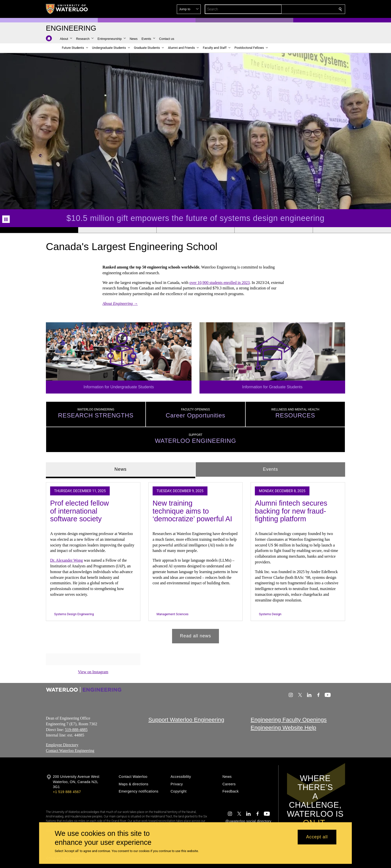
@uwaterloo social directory (248, 821)
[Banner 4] (274, 230)
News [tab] (121, 469)
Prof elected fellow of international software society (80, 511)
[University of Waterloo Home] (67, 9)
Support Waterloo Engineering (186, 720)
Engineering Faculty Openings (289, 720)
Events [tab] (270, 469)
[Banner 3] (195, 230)
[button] (304, 9)
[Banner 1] (39, 230)
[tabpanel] (195, 561)
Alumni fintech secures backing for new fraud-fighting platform (291, 511)
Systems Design (270, 614)
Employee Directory (62, 745)
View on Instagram (93, 672)
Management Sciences (173, 614)
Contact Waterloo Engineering (70, 751)
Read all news (196, 636)
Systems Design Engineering (74, 614)
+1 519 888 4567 (67, 792)
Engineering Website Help (283, 728)
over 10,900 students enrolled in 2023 (220, 282)
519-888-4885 (76, 729)
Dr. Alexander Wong (66, 560)
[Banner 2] (117, 230)
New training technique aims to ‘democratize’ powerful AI (192, 511)
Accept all (317, 837)
